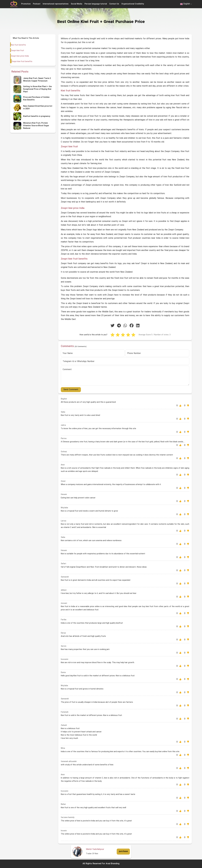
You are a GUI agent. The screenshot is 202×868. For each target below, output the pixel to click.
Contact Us (114, 4)
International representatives (56, 4)
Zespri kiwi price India (20, 56)
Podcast (37, 4)
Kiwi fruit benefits (18, 45)
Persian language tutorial (96, 4)
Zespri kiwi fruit (17, 51)
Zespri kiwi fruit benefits (22, 62)
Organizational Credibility (133, 4)
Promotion (26, 4)
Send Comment (71, 390)
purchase (123, 851)
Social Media (77, 4)
